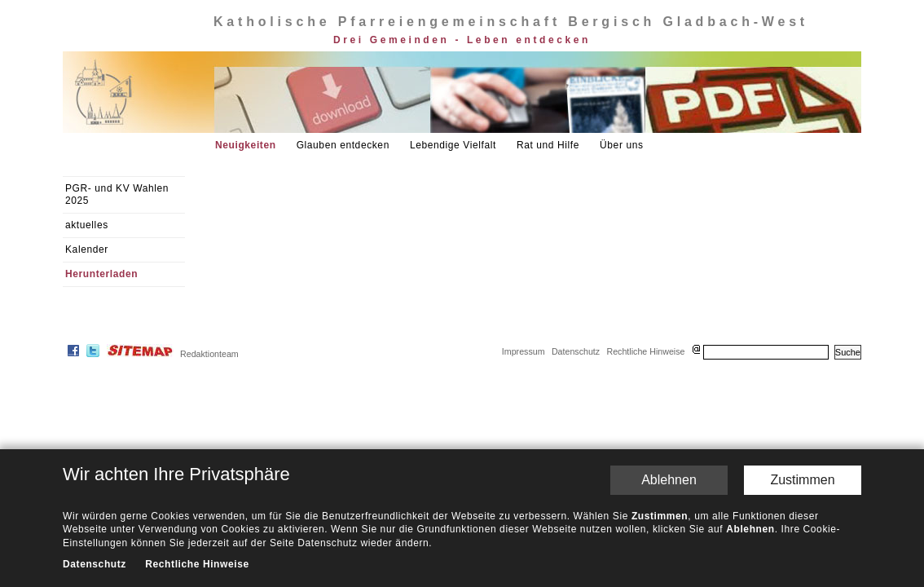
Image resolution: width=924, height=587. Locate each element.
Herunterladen (101, 274)
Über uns (622, 145)
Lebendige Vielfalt (453, 145)
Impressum (524, 351)
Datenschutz (576, 351)
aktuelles (87, 225)
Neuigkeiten (246, 145)
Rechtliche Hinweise (645, 351)
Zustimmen (802, 480)
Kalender (87, 249)
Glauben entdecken (343, 145)
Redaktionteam (209, 354)
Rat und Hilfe (548, 145)
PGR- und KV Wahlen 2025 (117, 194)
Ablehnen (669, 480)
